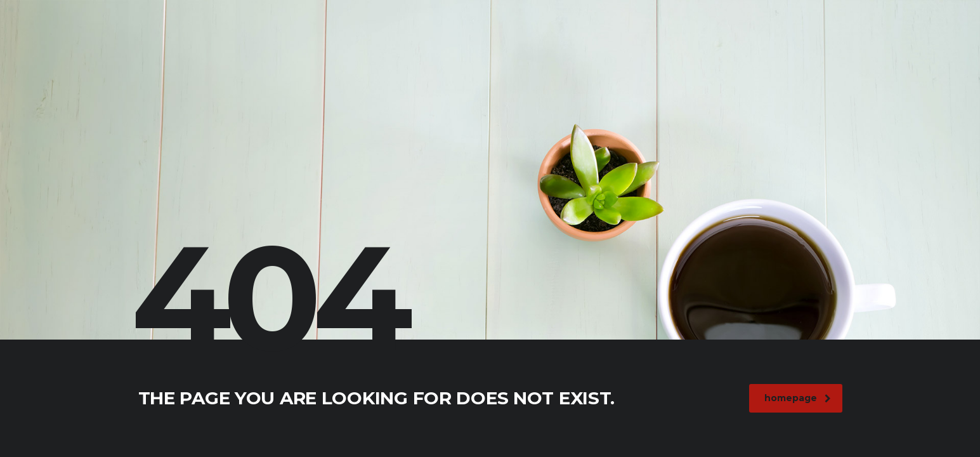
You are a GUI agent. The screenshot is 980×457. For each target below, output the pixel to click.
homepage (798, 398)
